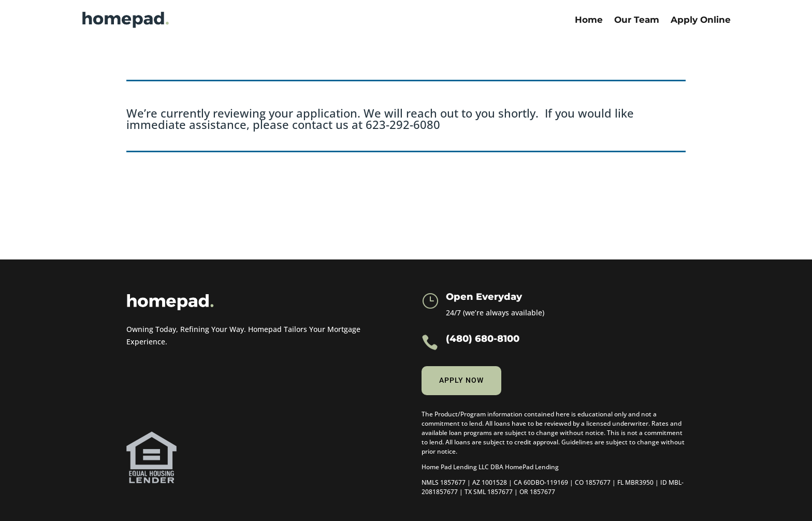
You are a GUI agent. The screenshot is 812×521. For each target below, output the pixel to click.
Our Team (637, 20)
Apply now (461, 380)
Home (589, 20)
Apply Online (701, 20)
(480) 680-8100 (483, 339)
